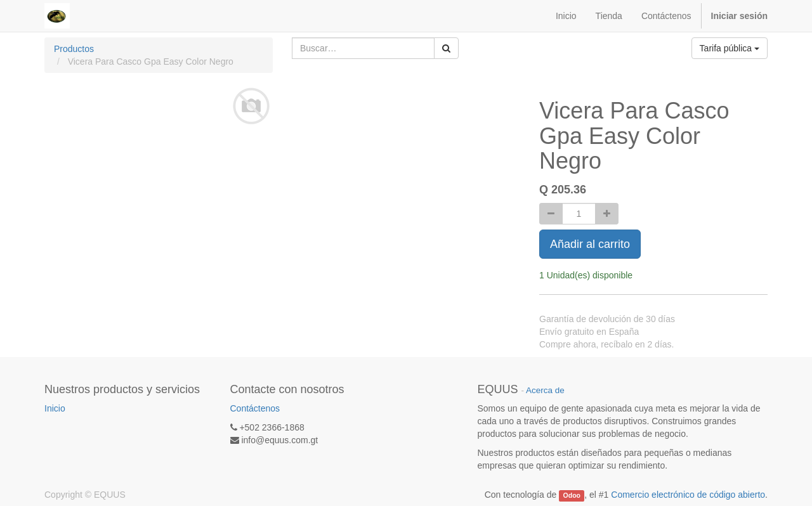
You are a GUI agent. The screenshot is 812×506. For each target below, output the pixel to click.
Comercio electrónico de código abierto (688, 495)
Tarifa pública (730, 48)
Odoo (572, 495)
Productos (74, 49)
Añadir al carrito (590, 244)
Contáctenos (255, 408)
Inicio (55, 408)
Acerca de (545, 390)
